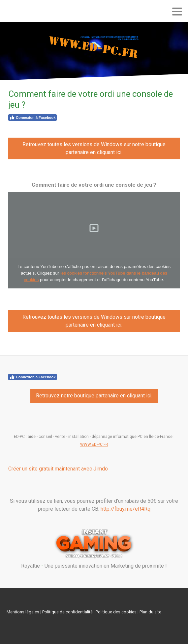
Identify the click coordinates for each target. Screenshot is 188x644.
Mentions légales (23, 612)
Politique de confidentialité (67, 612)
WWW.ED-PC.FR (94, 444)
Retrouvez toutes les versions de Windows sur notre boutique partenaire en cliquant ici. (94, 148)
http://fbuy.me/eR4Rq (125, 509)
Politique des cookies (116, 612)
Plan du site (150, 612)
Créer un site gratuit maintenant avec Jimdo (58, 469)
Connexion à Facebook (32, 118)
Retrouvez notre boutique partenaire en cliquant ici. (94, 396)
